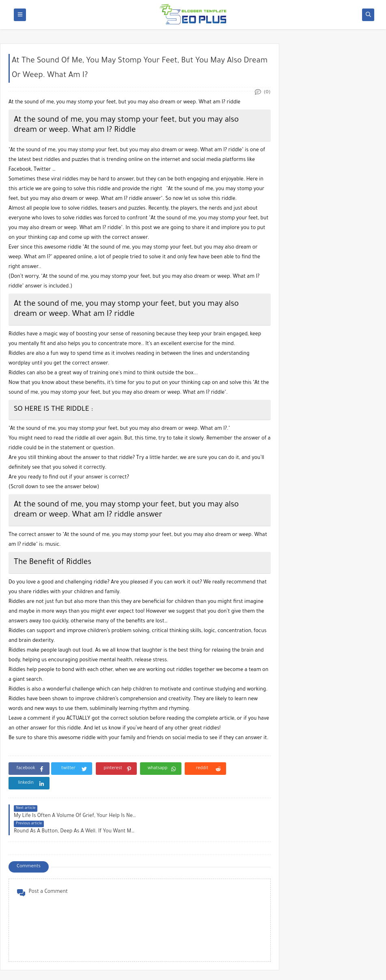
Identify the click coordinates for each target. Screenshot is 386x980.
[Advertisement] (335, 214)
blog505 (77, 969)
